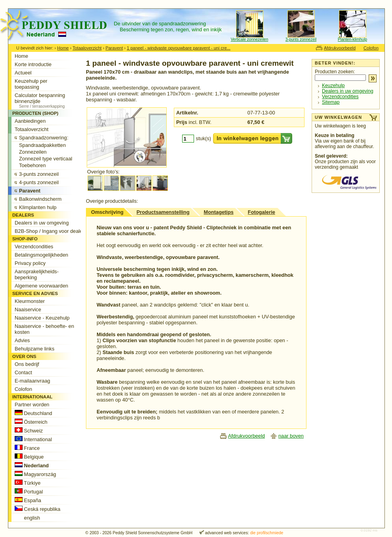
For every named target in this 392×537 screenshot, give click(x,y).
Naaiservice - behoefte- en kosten (44, 329)
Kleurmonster (30, 301)
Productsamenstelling (163, 212)
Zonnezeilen (33, 152)
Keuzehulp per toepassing (31, 84)
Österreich (31, 422)
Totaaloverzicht (87, 48)
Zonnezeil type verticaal (46, 159)
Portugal (29, 491)
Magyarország (35, 474)
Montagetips (218, 212)
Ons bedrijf (27, 364)
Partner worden (32, 405)
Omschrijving (107, 212)
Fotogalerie (262, 212)
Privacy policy (30, 263)
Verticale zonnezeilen (250, 39)
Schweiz (29, 430)
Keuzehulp (333, 86)
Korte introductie (33, 64)
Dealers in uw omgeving (348, 91)
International (33, 439)
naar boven (291, 436)
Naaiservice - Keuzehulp (42, 318)
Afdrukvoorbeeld (340, 48)
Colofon (371, 48)
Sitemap (331, 102)
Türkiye (28, 483)
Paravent (114, 48)
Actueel (23, 73)
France (27, 448)
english (27, 518)
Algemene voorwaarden (41, 286)
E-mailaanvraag (32, 381)
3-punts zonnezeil (301, 39)
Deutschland (33, 413)
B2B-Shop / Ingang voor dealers (51, 231)
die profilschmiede (267, 533)
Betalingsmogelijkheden (41, 255)
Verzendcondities (340, 97)
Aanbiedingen (30, 121)
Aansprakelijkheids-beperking (37, 274)
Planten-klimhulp (352, 39)
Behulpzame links (34, 349)
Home (63, 48)
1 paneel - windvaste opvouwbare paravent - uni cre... (179, 48)
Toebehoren (32, 165)
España (28, 500)
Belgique (29, 457)
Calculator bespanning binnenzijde (51, 100)
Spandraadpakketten (42, 145)
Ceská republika (37, 509)
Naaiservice (28, 309)
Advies (22, 340)
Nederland (32, 465)
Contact (23, 372)
